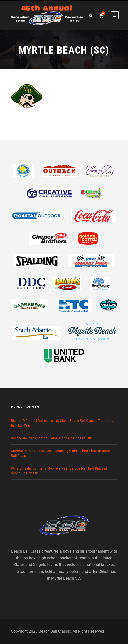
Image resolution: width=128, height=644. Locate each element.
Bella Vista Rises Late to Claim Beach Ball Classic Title (52, 438)
